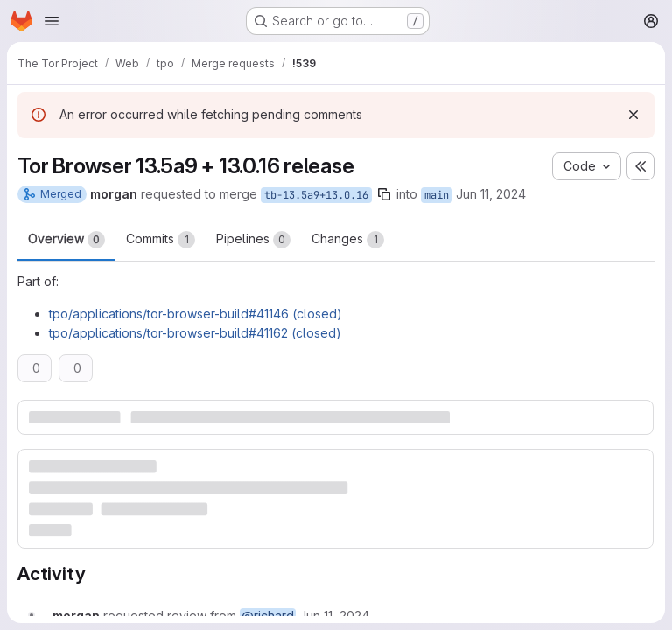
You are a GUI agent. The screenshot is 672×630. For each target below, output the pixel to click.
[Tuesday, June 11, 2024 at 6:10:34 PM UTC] (334, 616)
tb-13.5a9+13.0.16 (316, 195)
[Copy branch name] (384, 194)
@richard (268, 616)
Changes (348, 240)
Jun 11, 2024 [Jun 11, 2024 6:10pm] (491, 194)
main (437, 195)
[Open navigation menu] (52, 21)
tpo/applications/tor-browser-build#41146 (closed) (196, 314)
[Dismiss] (633, 115)
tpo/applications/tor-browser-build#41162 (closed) (195, 333)
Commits (161, 240)
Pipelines (253, 240)
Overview (66, 240)
